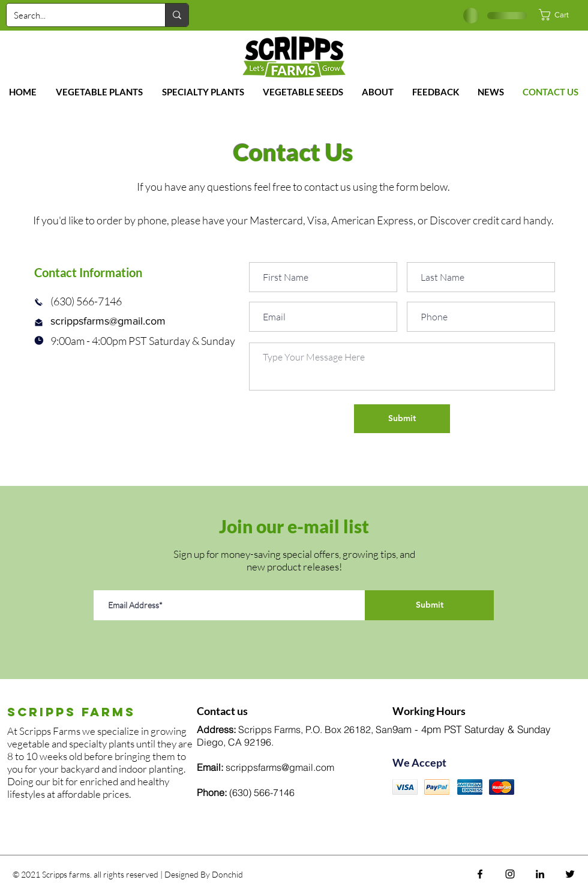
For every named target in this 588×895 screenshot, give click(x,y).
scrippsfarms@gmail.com (108, 321)
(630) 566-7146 (262, 792)
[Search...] (77, 15)
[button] (560, 15)
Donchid (227, 874)
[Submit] (402, 419)
